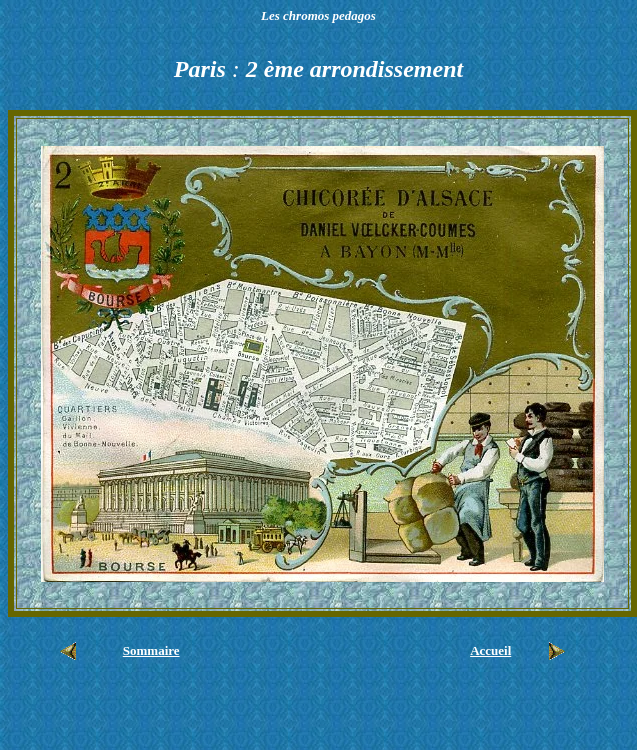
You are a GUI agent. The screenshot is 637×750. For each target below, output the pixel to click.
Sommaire (151, 650)
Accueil (490, 650)
